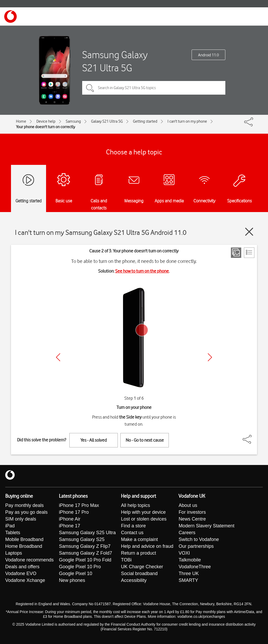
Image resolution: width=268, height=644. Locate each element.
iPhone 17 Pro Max (79, 505)
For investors (192, 512)
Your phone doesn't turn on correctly (46, 127)
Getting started (145, 121)
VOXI (184, 553)
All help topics (135, 505)
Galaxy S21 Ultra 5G (107, 121)
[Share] (253, 437)
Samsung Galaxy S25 (82, 539)
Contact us (132, 533)
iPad (10, 526)
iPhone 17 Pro (74, 512)
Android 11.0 (208, 55)
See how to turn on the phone (142, 271)
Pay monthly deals (24, 505)
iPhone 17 (69, 526)
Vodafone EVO (21, 573)
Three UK (189, 573)
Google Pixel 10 (76, 573)
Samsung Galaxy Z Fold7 (85, 553)
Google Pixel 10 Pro (80, 567)
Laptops (14, 553)
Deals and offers (22, 567)
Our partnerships (196, 546)
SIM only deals (21, 519)
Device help (46, 121)
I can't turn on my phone (187, 121)
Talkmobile (190, 560)
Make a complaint (139, 539)
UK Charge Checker (142, 567)
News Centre (192, 519)
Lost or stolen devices (144, 519)
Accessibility (134, 580)
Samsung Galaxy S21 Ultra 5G (115, 61)
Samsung (73, 121)
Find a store (133, 526)
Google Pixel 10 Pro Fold (85, 560)
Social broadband (139, 573)
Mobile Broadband (24, 539)
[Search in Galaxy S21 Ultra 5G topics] (154, 88)
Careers (187, 533)
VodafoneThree (195, 567)
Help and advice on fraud (147, 546)
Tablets (13, 533)
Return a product (138, 553)
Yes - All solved (94, 440)
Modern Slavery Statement (206, 526)
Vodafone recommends (29, 560)
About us (188, 505)
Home (21, 121)
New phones (72, 580)
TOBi (126, 560)
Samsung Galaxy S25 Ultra (87, 533)
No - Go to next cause (145, 440)
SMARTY (188, 580)
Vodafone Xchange (25, 580)
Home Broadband (24, 546)
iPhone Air (70, 519)
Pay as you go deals (26, 512)
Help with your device (143, 512)
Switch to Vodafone (199, 539)
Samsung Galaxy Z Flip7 (85, 546)
